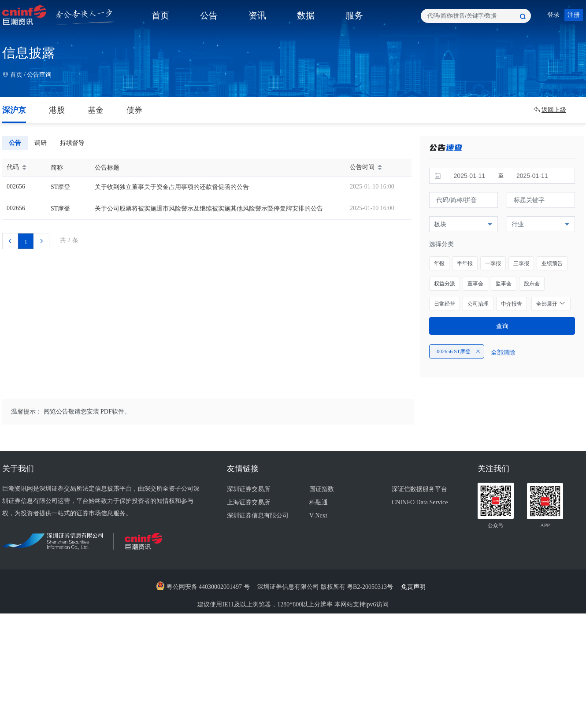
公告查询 (39, 75)
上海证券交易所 (248, 502)
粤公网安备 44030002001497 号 (203, 587)
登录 (553, 15)
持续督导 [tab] (72, 143)
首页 (160, 15)
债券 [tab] (134, 110)
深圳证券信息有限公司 (258, 516)
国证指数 (322, 489)
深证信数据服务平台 (419, 489)
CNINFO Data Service (420, 502)
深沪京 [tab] (14, 110)
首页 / (15, 75)
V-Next (318, 516)
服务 (354, 15)
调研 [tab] (41, 143)
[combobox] (476, 16)
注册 (574, 15)
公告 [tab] (15, 143)
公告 (209, 15)
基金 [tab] (96, 110)
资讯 (257, 15)
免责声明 (416, 587)
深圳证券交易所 (248, 489)
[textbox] (476, 16)
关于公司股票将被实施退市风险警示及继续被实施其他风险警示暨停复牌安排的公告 (209, 209)
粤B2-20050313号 (371, 587)
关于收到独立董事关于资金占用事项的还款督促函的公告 (172, 187)
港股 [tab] (57, 110)
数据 (306, 15)
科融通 (319, 502)
